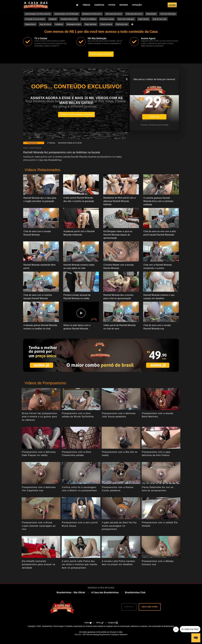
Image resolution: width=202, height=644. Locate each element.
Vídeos (86, 5)
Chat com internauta (168, 14)
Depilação (53, 19)
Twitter (88, 623)
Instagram (113, 623)
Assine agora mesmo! (101, 54)
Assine (172, 5)
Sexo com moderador (126, 19)
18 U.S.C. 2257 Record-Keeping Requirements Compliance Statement (101, 635)
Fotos (112, 5)
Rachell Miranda (35, 148)
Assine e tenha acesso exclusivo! (76, 114)
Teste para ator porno (114, 14)
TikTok (100, 623)
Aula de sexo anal (160, 19)
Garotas (99, 5)
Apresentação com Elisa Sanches (38, 14)
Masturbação (151, 14)
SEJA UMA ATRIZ (150, 607)
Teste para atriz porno (134, 14)
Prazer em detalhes (89, 19)
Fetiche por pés (122, 24)
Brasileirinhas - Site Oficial (71, 592)
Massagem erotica (74, 24)
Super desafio (144, 19)
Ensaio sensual (106, 24)
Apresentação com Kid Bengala (66, 14)
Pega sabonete (91, 24)
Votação (137, 5)
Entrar (124, 5)
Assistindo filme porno (69, 19)
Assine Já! (154, 117)
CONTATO (129, 607)
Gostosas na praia (107, 19)
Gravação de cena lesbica (35, 19)
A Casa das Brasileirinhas (105, 592)
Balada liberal (30, 24)
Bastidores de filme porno (92, 14)
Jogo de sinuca (45, 24)
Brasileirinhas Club (135, 592)
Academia (59, 24)
